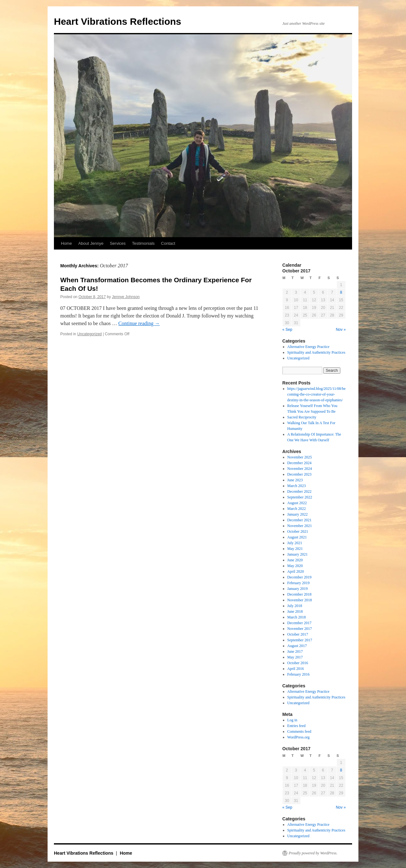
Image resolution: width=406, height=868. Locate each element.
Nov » (341, 330)
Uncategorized (89, 334)
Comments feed (299, 731)
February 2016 (298, 674)
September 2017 (300, 640)
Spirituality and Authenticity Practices (316, 352)
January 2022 (298, 514)
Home (66, 243)
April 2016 (296, 669)
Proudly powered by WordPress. (313, 853)
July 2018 (295, 606)
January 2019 (298, 589)
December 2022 (299, 491)
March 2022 (297, 509)
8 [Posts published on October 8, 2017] (341, 292)
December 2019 (299, 577)
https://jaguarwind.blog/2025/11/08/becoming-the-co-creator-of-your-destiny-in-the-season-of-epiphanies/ (317, 394)
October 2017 (298, 634)
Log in (292, 720)
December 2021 (299, 520)
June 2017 (295, 651)
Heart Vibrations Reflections (118, 21)
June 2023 (295, 480)
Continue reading (139, 323)
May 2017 (295, 657)
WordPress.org (298, 737)
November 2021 (300, 526)
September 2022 (300, 497)
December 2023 (299, 474)
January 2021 (298, 554)
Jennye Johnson (126, 297)
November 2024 (300, 469)
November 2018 (300, 600)
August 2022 (297, 503)
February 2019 (298, 583)
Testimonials (143, 243)
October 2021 (298, 531)
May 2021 (295, 549)
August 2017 (297, 646)
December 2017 (299, 623)
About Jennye (91, 243)
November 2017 (300, 629)
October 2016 (298, 663)
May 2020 (295, 566)
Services (118, 243)
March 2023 (297, 486)
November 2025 (300, 457)
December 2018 (299, 594)
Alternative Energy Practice (308, 347)
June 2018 (295, 611)
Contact (168, 243)
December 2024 (299, 463)
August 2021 (297, 537)
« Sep (287, 330)
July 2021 (295, 543)
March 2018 (297, 617)
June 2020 (295, 560)
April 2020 (296, 571)
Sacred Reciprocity (302, 417)
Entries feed (297, 726)
